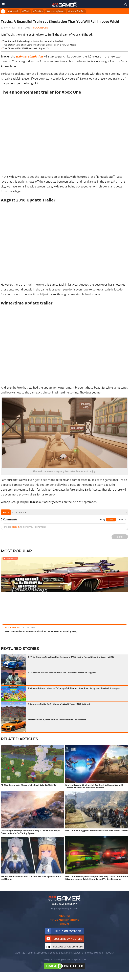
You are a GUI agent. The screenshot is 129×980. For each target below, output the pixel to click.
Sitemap (65, 924)
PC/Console (40, 28)
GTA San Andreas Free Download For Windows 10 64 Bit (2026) (41, 631)
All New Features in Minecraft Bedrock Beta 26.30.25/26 (28, 785)
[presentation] (13, 512)
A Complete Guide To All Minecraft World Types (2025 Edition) (59, 704)
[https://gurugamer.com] (64, 898)
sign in (16, 527)
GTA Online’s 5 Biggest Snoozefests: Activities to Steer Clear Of (96, 831)
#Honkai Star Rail (76, 11)
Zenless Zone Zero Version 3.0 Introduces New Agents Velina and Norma (31, 878)
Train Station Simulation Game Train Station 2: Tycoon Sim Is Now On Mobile (39, 45)
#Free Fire (38, 11)
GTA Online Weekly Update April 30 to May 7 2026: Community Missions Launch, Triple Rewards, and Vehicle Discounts (97, 878)
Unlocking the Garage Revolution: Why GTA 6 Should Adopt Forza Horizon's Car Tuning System (30, 832)
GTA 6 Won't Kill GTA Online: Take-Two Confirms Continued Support (62, 673)
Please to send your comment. (25, 527)
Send (120, 537)
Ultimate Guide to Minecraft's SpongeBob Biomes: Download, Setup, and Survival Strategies (74, 688)
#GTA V (26, 11)
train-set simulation (29, 56)
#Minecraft (13, 11)
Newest (111, 520)
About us (65, 916)
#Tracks (21, 512)
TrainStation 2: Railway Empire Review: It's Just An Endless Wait (33, 41)
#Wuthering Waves (56, 11)
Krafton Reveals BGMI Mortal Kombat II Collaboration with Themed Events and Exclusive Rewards (94, 786)
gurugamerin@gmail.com (66, 908)
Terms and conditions (65, 920)
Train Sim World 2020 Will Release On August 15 (26, 48)
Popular (123, 520)
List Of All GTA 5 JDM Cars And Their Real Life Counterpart (57, 720)
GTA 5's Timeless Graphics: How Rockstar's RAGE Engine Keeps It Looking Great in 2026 (71, 657)
